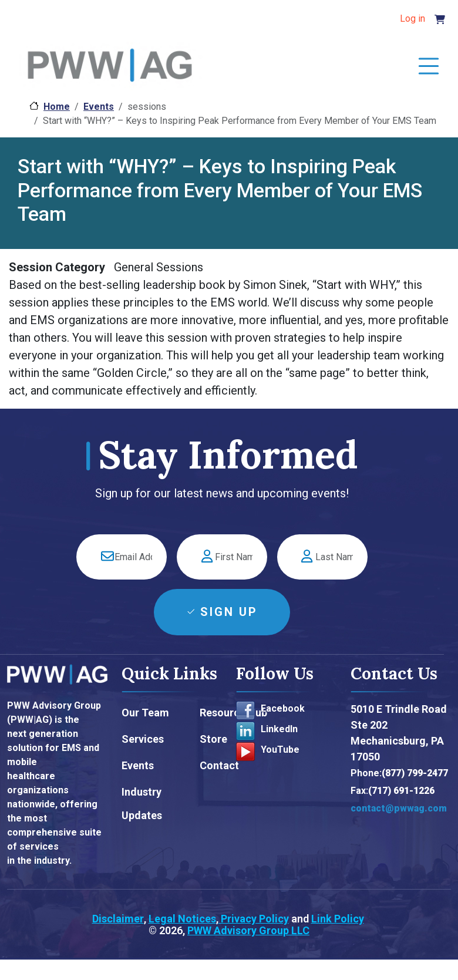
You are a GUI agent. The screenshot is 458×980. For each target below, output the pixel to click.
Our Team (145, 713)
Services (143, 739)
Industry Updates (142, 804)
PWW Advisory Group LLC (248, 930)
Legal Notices (182, 919)
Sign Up (229, 612)
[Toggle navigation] (429, 67)
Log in (412, 18)
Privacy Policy (254, 919)
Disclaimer (118, 919)
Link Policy (338, 919)
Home (57, 107)
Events (99, 107)
